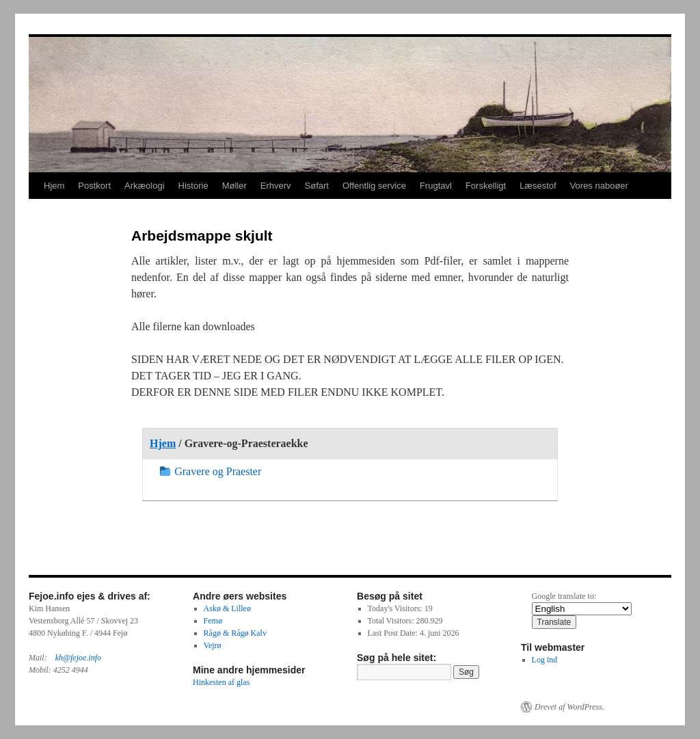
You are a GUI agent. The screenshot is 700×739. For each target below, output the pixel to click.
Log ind (545, 660)
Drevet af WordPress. (569, 707)
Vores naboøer (599, 186)
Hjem (54, 186)
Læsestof (538, 186)
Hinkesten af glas (221, 682)
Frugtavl (436, 186)
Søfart (317, 186)
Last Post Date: (394, 633)
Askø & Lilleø (227, 608)
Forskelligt (486, 186)
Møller (234, 186)
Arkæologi (145, 186)
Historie (193, 186)
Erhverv (276, 186)
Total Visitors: (392, 621)
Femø (213, 621)
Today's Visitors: (396, 608)
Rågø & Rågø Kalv (235, 633)
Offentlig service (374, 186)
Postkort (94, 186)
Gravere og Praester (210, 471)
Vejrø (213, 645)
